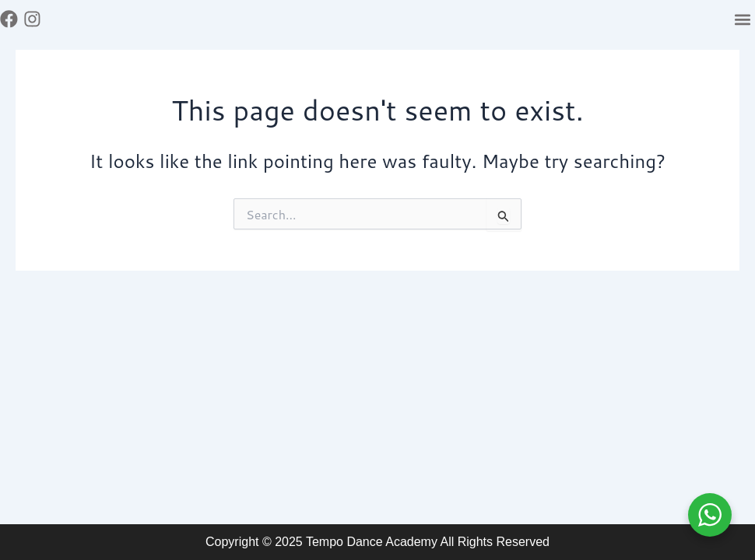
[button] (742, 19)
